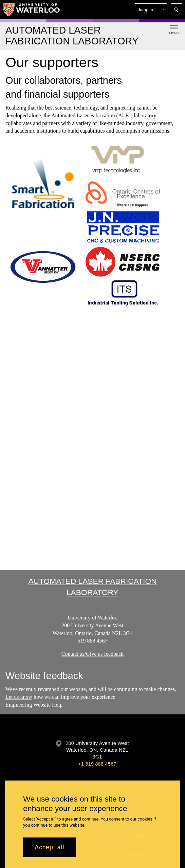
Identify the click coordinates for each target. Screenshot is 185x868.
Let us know (19, 697)
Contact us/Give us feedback (93, 654)
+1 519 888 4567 (97, 764)
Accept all (49, 847)
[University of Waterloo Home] (32, 9)
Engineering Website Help (34, 705)
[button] (151, 10)
